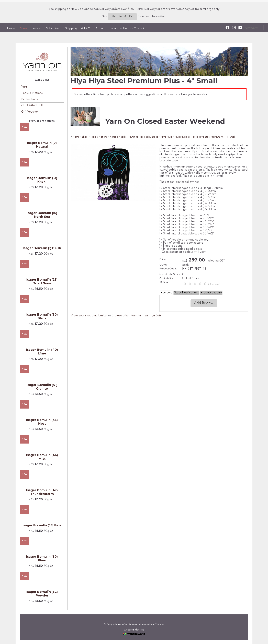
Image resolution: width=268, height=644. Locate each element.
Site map (134, 625)
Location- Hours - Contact (127, 29)
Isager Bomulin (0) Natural (42, 145)
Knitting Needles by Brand (144, 137)
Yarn (24, 87)
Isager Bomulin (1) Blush (42, 248)
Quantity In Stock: (170, 274)
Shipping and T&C (77, 29)
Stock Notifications (186, 293)
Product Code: (168, 269)
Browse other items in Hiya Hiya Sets (137, 316)
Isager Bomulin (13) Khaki (42, 180)
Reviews (166, 293)
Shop (23, 29)
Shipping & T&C (122, 17)
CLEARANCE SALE (33, 106)
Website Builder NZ (134, 630)
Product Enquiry (211, 293)
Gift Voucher (30, 112)
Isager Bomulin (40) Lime (42, 352)
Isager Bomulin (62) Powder (42, 594)
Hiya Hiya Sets (182, 137)
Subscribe (53, 29)
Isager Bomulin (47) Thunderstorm (42, 492)
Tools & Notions (32, 93)
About (100, 29)
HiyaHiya (166, 137)
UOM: (163, 265)
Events (36, 29)
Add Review (204, 303)
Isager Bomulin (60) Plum (42, 558)
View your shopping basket (89, 316)
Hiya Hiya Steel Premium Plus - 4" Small (214, 137)
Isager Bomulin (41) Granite (42, 387)
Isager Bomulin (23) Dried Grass (42, 281)
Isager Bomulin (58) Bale (42, 525)
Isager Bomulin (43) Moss (42, 422)
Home (11, 29)
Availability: (167, 278)
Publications (30, 99)
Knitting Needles (119, 137)
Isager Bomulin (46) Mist (42, 457)
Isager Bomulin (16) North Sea (42, 215)
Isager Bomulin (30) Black (42, 316)
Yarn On (122, 625)
